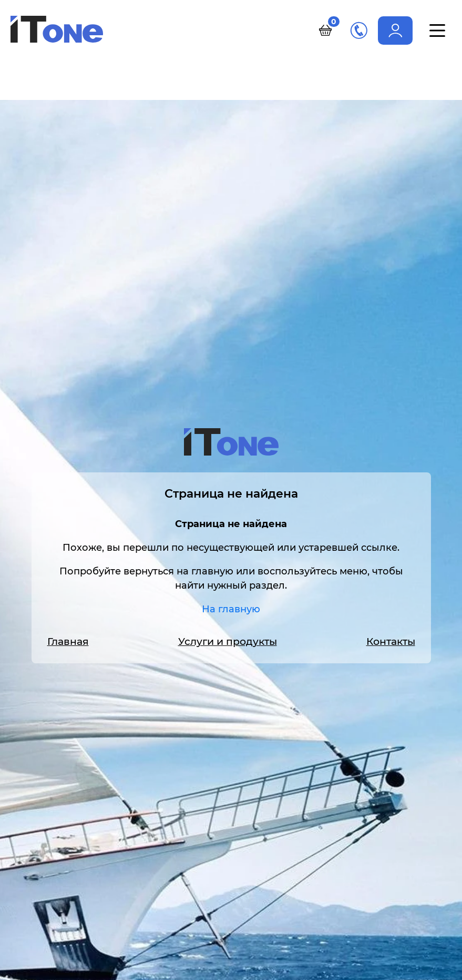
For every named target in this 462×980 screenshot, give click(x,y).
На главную (231, 609)
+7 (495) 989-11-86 (359, 30)
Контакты (391, 641)
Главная (68, 641)
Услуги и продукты (228, 641)
